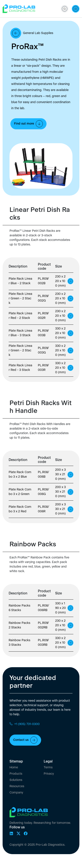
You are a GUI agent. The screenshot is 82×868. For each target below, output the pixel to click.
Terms (48, 767)
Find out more (28, 124)
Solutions (16, 780)
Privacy (49, 774)
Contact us (25, 740)
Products (16, 774)
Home (14, 767)
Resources (17, 786)
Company (16, 793)
